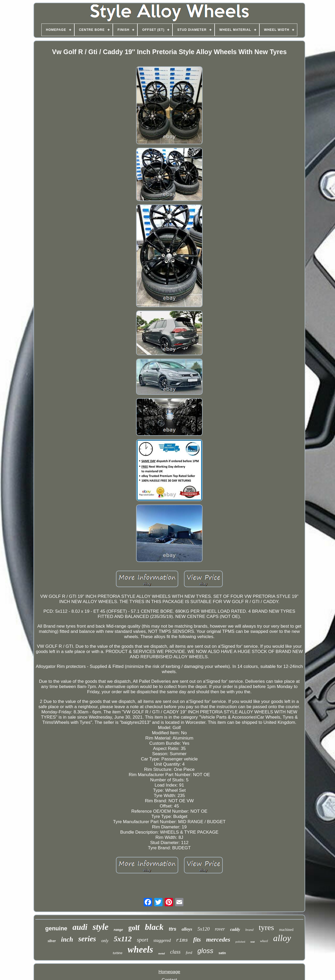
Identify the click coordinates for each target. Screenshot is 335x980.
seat (253, 942)
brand (249, 930)
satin (222, 953)
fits (197, 940)
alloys (187, 929)
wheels (140, 950)
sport (143, 940)
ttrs (173, 929)
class (175, 952)
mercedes (218, 939)
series (87, 939)
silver (52, 941)
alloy (282, 938)
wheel (264, 941)
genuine (56, 928)
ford (189, 953)
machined (286, 930)
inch (67, 939)
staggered (162, 940)
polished (240, 942)
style (100, 927)
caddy (235, 929)
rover (220, 929)
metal (162, 953)
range (118, 930)
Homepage (169, 972)
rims (182, 940)
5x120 (203, 929)
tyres (266, 927)
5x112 (122, 939)
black (154, 927)
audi (80, 927)
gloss (205, 951)
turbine (118, 953)
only (105, 941)
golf (134, 928)
